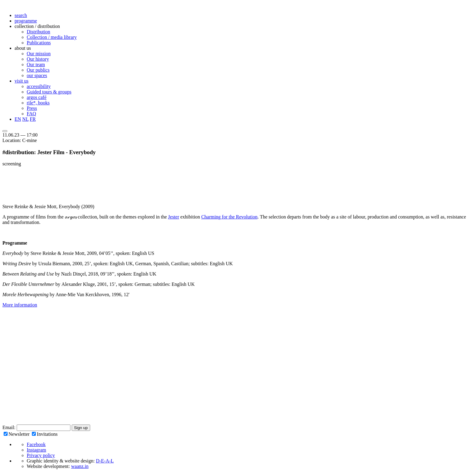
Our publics (38, 70)
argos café (37, 97)
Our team (36, 64)
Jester (174, 217)
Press (32, 108)
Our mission (39, 54)
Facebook (36, 444)
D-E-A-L (105, 461)
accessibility (39, 86)
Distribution (38, 32)
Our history (38, 59)
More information (20, 305)
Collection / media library (52, 37)
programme (26, 21)
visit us (22, 81)
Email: (10, 427)
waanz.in (80, 466)
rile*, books (38, 103)
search (21, 15)
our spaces (37, 75)
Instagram (36, 450)
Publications (39, 43)
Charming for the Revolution (229, 217)
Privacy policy (41, 455)
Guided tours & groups (49, 92)
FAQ (31, 114)
